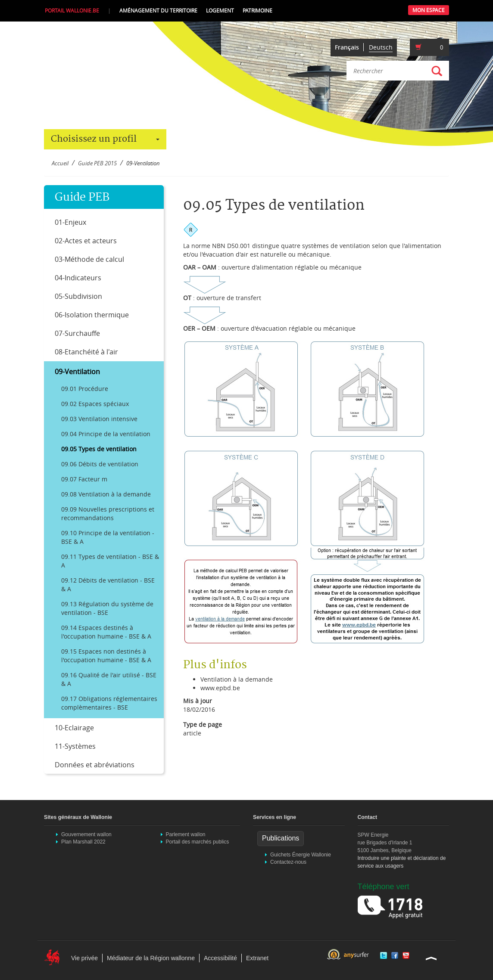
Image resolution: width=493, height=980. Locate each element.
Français (347, 47)
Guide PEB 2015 (97, 163)
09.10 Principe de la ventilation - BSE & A (108, 537)
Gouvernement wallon (86, 834)
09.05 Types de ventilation (99, 449)
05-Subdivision (78, 296)
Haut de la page (431, 958)
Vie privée (84, 958)
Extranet (257, 958)
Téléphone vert (384, 887)
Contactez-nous (288, 862)
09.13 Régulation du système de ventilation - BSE (107, 608)
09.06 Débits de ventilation (100, 464)
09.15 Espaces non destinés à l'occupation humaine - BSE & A (106, 656)
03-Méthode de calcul (89, 259)
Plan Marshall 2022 (83, 842)
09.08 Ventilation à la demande (106, 494)
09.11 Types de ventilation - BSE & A (110, 561)
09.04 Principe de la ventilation (106, 434)
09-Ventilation (77, 372)
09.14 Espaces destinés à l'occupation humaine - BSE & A (106, 632)
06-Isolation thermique (92, 315)
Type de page (203, 724)
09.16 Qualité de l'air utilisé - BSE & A (109, 679)
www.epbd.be (220, 688)
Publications (281, 838)
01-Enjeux (70, 222)
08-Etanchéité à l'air (86, 352)
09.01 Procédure (85, 389)
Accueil (60, 163)
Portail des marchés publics (198, 842)
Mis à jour (198, 701)
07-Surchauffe (77, 333)
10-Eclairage (74, 728)
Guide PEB (82, 197)
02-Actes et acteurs (86, 241)
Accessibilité (220, 958)
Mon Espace (429, 10)
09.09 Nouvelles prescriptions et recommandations (108, 513)
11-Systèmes (75, 746)
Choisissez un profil (105, 139)
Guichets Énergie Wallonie (301, 855)
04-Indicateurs (78, 278)
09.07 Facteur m (84, 479)
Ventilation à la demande (237, 679)
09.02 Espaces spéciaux (95, 404)
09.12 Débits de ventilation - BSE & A (108, 585)
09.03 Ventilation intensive (99, 419)
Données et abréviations (95, 765)
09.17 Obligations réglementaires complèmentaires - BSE (109, 703)
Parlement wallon (186, 834)
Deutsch (381, 47)
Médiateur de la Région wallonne (151, 958)
